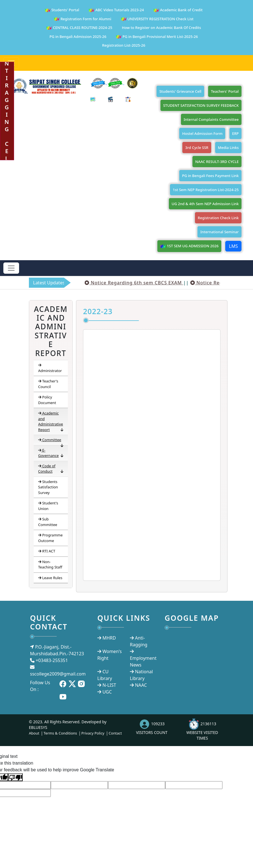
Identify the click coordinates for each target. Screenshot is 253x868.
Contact (115, 733)
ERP (235, 133)
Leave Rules (50, 578)
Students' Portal (62, 10)
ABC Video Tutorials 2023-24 (116, 10)
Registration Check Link (218, 218)
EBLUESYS (38, 727)
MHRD (109, 638)
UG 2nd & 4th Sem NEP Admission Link (205, 204)
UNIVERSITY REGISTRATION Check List (157, 19)
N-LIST (109, 685)
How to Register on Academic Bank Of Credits (161, 28)
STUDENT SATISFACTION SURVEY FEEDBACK (201, 105)
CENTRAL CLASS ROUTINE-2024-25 (79, 28)
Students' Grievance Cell (180, 91)
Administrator (50, 368)
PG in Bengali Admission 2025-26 (78, 37)
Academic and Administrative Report (51, 421)
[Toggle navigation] (11, 268)
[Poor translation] (15, 777)
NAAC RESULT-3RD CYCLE (217, 162)
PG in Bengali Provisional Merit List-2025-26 (157, 37)
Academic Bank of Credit (178, 10)
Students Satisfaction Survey (48, 487)
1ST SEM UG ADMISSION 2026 (189, 246)
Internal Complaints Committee (211, 119)
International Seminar (219, 232)
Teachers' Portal (225, 91)
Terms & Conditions (60, 733)
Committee (51, 441)
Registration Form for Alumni (82, 19)
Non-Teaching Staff (50, 565)
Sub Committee (48, 522)
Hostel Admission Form (202, 133)
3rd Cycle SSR (197, 148)
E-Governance (51, 453)
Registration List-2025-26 (124, 45)
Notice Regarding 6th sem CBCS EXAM (148, 283)
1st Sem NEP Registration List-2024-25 (206, 190)
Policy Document (47, 400)
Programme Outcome (50, 538)
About (34, 733)
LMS (233, 246)
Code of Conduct (51, 469)
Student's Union (48, 506)
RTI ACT (47, 551)
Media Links (228, 148)
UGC (107, 692)
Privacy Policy (93, 733)
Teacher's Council (48, 384)
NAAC (141, 685)
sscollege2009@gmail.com (58, 674)
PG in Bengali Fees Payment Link (210, 176)
